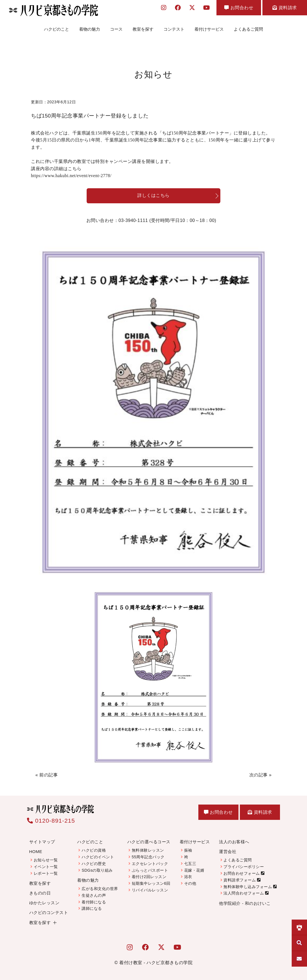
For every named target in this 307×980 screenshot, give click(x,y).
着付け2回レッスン (149, 877)
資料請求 (285, 8)
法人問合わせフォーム (244, 893)
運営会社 (228, 851)
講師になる (92, 908)
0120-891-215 (51, 821)
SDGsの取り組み (97, 870)
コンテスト (174, 29)
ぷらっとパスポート (150, 870)
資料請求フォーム (240, 880)
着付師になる (94, 902)
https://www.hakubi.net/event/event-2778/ (71, 176)
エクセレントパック (150, 864)
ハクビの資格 (94, 850)
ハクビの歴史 (94, 864)
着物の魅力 (90, 29)
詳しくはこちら (153, 195)
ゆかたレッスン (44, 903)
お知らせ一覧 (46, 860)
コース (116, 29)
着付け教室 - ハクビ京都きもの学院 (156, 963)
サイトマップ (42, 842)
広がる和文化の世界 (100, 889)
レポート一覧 (46, 873)
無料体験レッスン (148, 850)
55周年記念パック (148, 857)
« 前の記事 (47, 775)
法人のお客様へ (234, 842)
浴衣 (188, 877)
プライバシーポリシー (244, 867)
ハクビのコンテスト (49, 912)
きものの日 (40, 893)
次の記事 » (260, 775)
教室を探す (143, 29)
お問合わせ (239, 8)
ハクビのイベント (98, 857)
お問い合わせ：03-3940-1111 (151, 221)
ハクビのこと (57, 29)
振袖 (188, 850)
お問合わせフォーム (242, 873)
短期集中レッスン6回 (151, 883)
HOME (36, 851)
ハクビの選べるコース (149, 842)
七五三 (190, 864)
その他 (190, 883)
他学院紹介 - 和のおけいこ (245, 903)
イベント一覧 (46, 867)
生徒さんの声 (94, 895)
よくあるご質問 (248, 29)
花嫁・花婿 (194, 870)
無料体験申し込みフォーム (248, 887)
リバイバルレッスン (150, 890)
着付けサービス (209, 29)
